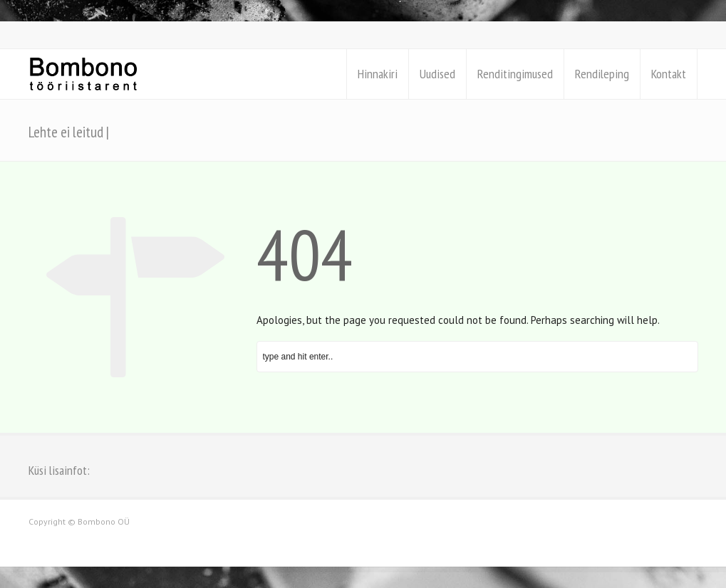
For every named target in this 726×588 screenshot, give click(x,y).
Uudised (437, 74)
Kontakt (669, 74)
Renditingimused (515, 74)
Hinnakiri (378, 74)
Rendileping (602, 74)
